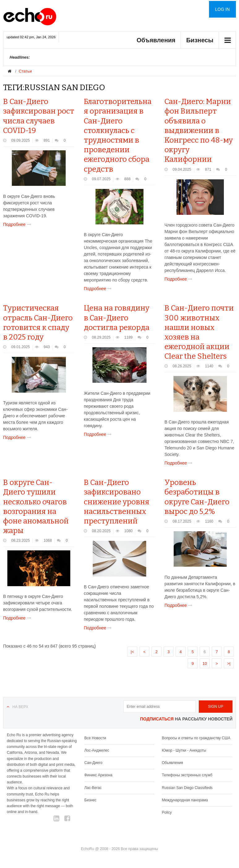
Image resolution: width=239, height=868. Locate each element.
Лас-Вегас (93, 788)
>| (229, 664)
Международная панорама (185, 800)
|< (132, 652)
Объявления (156, 40)
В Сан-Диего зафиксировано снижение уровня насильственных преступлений (117, 502)
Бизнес (90, 800)
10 (205, 664)
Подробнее (18, 224)
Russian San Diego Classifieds (187, 788)
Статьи (25, 71)
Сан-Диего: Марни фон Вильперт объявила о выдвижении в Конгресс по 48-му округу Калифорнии (199, 130)
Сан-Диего (93, 763)
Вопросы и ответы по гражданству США (196, 738)
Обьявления (172, 763)
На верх (20, 707)
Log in (222, 9)
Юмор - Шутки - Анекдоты (184, 750)
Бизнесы (200, 40)
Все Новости (95, 738)
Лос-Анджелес (97, 750)
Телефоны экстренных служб (187, 775)
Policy (167, 812)
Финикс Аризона (98, 775)
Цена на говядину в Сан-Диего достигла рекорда (117, 318)
